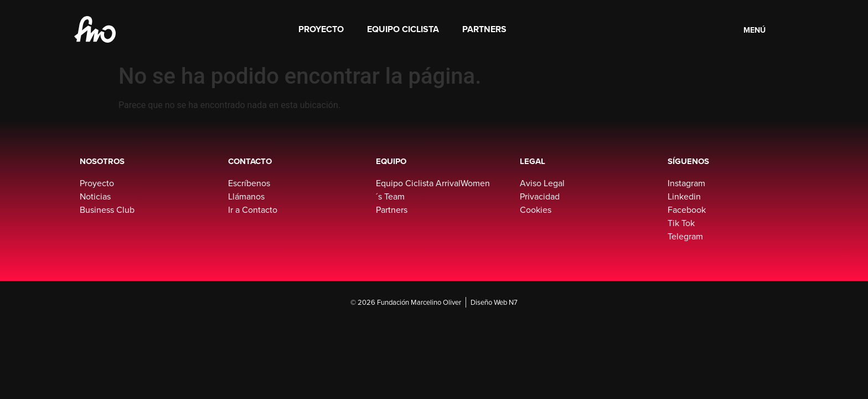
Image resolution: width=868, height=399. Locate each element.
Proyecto (321, 29)
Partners (484, 29)
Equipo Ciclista (403, 29)
